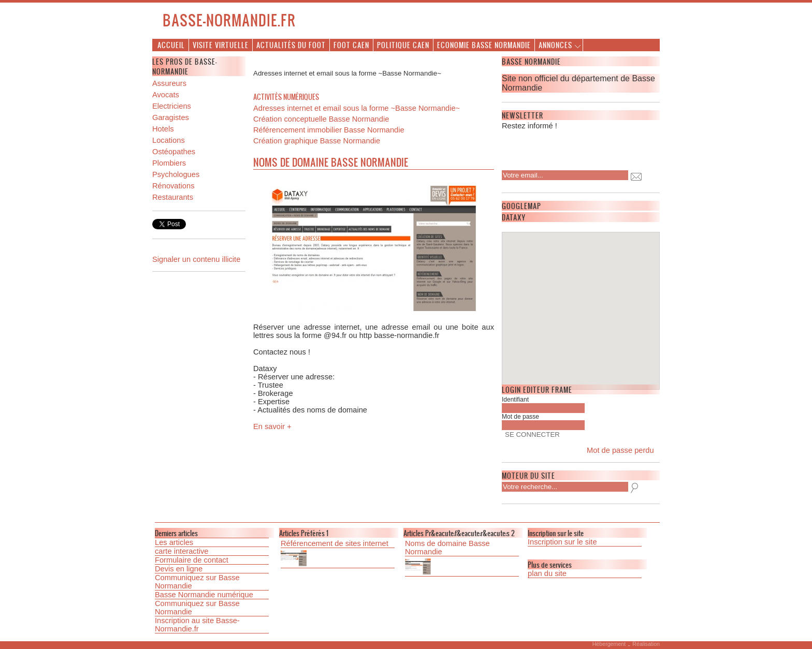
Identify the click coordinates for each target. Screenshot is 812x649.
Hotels (163, 129)
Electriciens (172, 106)
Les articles (174, 542)
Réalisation (646, 644)
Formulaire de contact (192, 560)
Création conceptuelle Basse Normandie (321, 119)
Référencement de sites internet (335, 543)
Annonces (555, 45)
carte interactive (182, 551)
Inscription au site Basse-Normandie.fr (197, 625)
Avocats (166, 95)
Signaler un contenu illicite (196, 259)
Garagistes (171, 117)
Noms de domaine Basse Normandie (447, 548)
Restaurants (173, 197)
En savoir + (272, 426)
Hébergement (609, 644)
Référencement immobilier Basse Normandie (329, 130)
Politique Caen (403, 45)
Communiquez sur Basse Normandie (197, 582)
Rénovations (173, 186)
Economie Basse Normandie (484, 45)
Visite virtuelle (221, 45)
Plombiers (169, 163)
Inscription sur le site (562, 542)
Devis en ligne (179, 569)
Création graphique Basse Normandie (317, 141)
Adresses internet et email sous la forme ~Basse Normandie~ (357, 108)
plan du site (547, 573)
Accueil (171, 45)
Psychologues (176, 174)
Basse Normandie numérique (204, 595)
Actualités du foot (291, 45)
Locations (169, 140)
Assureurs (169, 83)
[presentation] (569, 147)
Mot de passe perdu (620, 450)
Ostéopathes (174, 152)
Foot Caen (351, 45)
